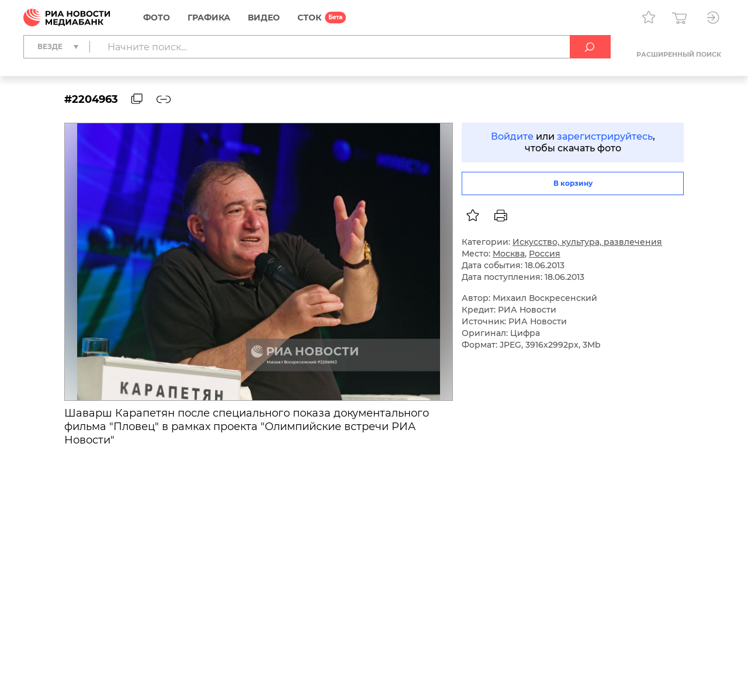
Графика (209, 18)
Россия (545, 254)
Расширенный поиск (679, 54)
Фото (157, 18)
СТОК (309, 18)
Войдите (512, 136)
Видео (264, 18)
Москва (509, 254)
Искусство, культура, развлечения (587, 242)
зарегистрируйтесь (605, 136)
